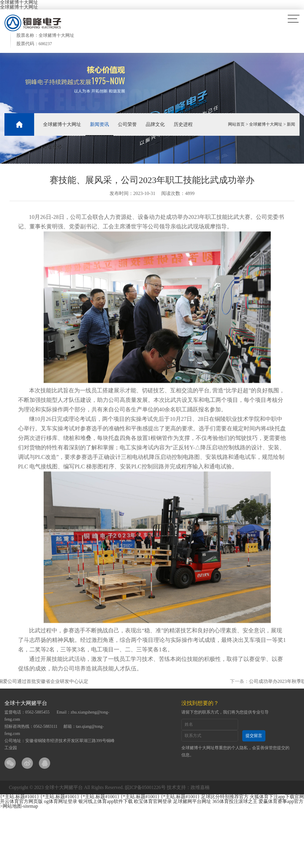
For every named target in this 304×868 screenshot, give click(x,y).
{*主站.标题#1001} (19, 797)
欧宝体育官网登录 (153, 801)
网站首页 (236, 124)
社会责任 (53, 147)
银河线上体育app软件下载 (106, 801)
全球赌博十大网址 (19, 7)
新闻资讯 (99, 124)
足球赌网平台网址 (192, 801)
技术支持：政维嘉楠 (188, 787)
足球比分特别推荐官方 (225, 797)
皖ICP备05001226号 (145, 787)
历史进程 (183, 124)
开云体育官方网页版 (21, 801)
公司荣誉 (127, 124)
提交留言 (254, 736)
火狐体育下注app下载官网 (277, 797)
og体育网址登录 (61, 801)
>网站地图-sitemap (19, 806)
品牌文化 (155, 124)
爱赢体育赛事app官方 (281, 801)
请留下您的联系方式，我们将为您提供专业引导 (225, 712)
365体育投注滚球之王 (235, 801)
